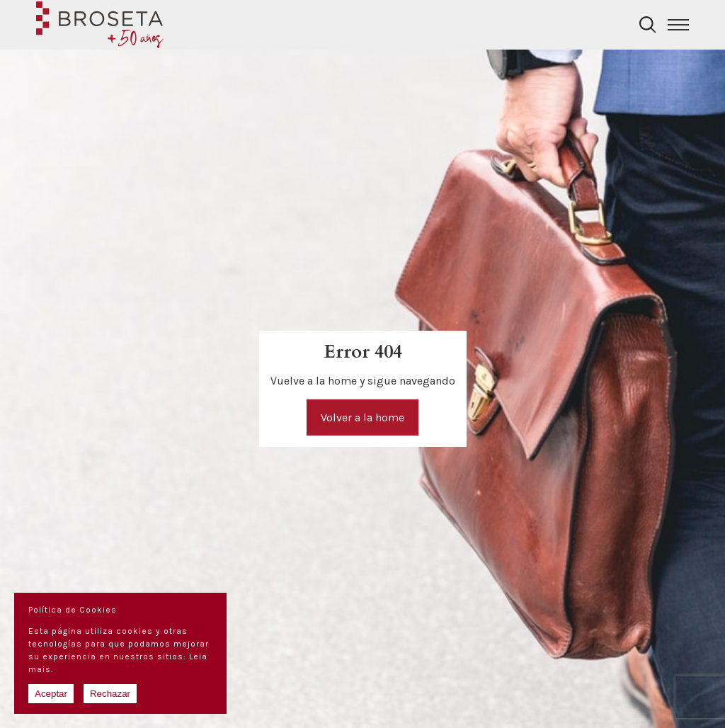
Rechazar (110, 694)
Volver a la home (362, 417)
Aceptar (51, 694)
